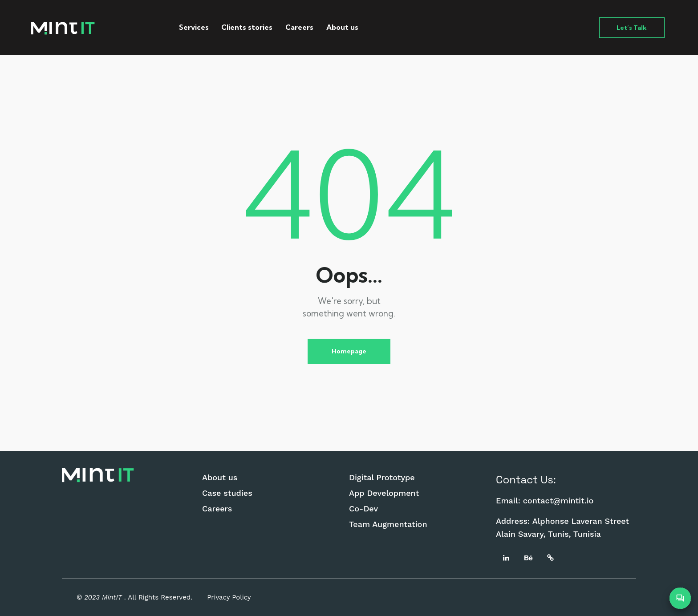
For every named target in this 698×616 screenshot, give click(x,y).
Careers (217, 509)
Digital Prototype (382, 478)
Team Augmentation (388, 524)
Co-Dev (363, 509)
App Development (384, 493)
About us (220, 478)
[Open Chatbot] (680, 598)
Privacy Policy (229, 597)
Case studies (227, 493)
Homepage (349, 351)
